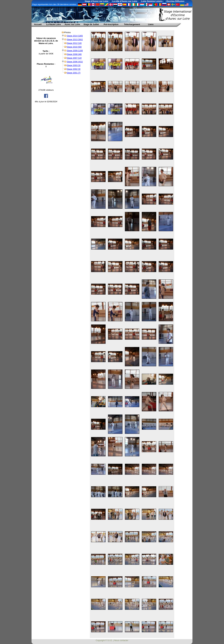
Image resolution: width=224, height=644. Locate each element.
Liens (151, 24)
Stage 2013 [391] (75, 39)
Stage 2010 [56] (74, 47)
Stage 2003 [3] (74, 65)
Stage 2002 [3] (74, 69)
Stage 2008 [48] (74, 54)
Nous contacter (121, 640)
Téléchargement (132, 24)
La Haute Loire (53, 24)
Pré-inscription (111, 24)
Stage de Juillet (91, 24)
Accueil (38, 24)
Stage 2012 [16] (74, 43)
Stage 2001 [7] (74, 73)
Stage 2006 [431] (75, 62)
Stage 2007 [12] (74, 58)
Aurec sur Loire (72, 24)
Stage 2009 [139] (75, 51)
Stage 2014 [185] (75, 36)
